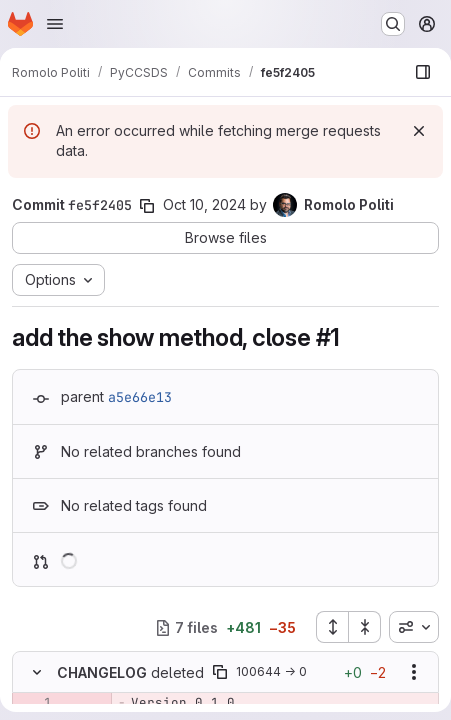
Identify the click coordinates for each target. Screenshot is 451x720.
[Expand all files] (332, 627)
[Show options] (414, 672)
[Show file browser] (423, 72)
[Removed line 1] (35, 703)
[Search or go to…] (393, 24)
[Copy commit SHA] (147, 206)
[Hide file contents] (37, 672)
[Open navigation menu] (55, 24)
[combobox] (414, 627)
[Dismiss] (419, 131)
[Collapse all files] (365, 627)
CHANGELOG (102, 672)
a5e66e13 (140, 397)
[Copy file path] (220, 672)
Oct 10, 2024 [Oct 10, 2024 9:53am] (204, 204)
